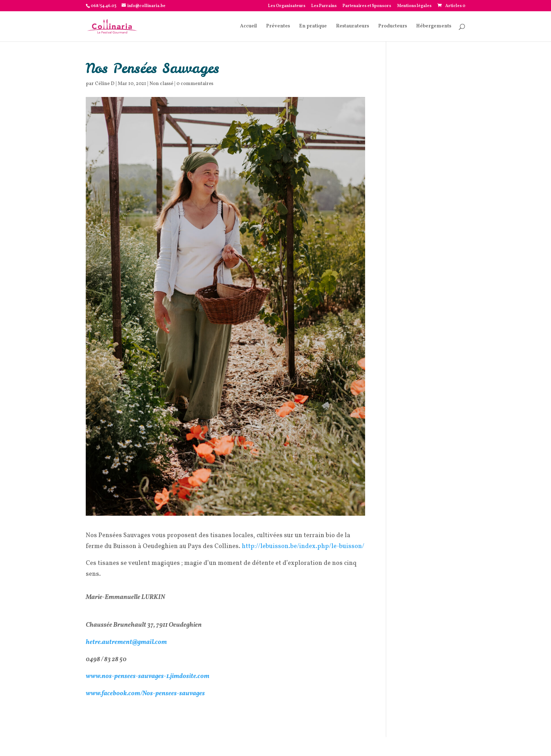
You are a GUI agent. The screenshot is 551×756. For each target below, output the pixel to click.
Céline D (105, 84)
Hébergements (434, 27)
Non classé (161, 84)
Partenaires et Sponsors (367, 6)
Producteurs (393, 27)
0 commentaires (195, 84)
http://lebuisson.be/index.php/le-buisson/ (303, 546)
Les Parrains (324, 6)
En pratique (313, 27)
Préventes (278, 27)
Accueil (248, 27)
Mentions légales (414, 6)
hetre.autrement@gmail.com (126, 642)
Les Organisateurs (287, 6)
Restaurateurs (352, 27)
